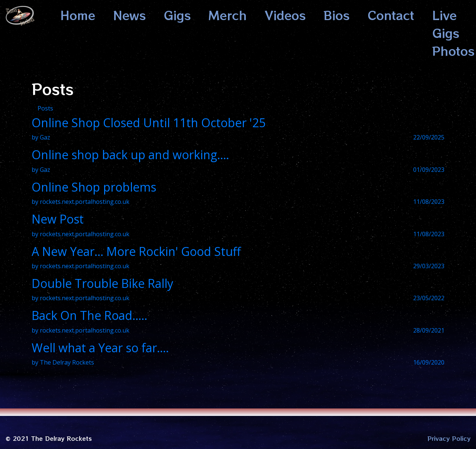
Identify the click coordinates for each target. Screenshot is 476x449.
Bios (337, 15)
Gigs (177, 15)
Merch (228, 15)
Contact (391, 15)
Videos (285, 15)
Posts (45, 108)
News (129, 15)
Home (78, 15)
